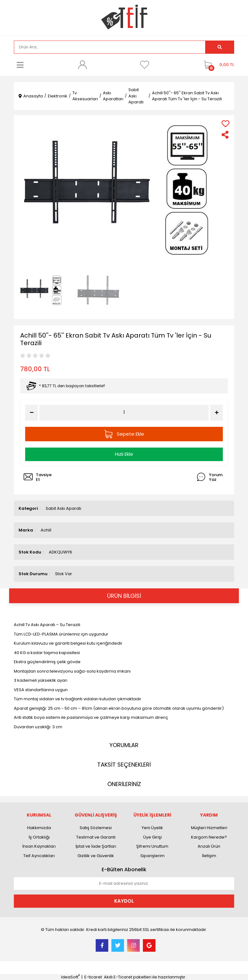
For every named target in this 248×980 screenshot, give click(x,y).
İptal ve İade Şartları (96, 846)
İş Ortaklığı (39, 837)
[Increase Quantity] (217, 413)
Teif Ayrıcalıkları (39, 856)
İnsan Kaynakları (39, 846)
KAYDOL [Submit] (124, 901)
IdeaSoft (70, 977)
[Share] (225, 135)
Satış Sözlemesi (96, 828)
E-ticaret (93, 977)
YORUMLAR (124, 745)
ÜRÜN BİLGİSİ (124, 596)
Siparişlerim (152, 856)
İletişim (209, 856)
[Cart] (217, 65)
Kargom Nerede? (209, 837)
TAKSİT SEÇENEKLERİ (124, 765)
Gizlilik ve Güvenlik (96, 856)
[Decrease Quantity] (31, 413)
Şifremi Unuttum (152, 846)
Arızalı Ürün (209, 846)
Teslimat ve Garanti (96, 837)
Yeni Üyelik (152, 828)
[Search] (110, 47)
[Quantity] (124, 413)
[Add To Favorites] (225, 124)
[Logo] (124, 17)
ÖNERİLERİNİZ (124, 784)
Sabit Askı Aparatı (63, 508)
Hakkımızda (39, 828)
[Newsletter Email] (124, 884)
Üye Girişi (152, 837)
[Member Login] (82, 65)
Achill (46, 530)
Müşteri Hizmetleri (209, 828)
